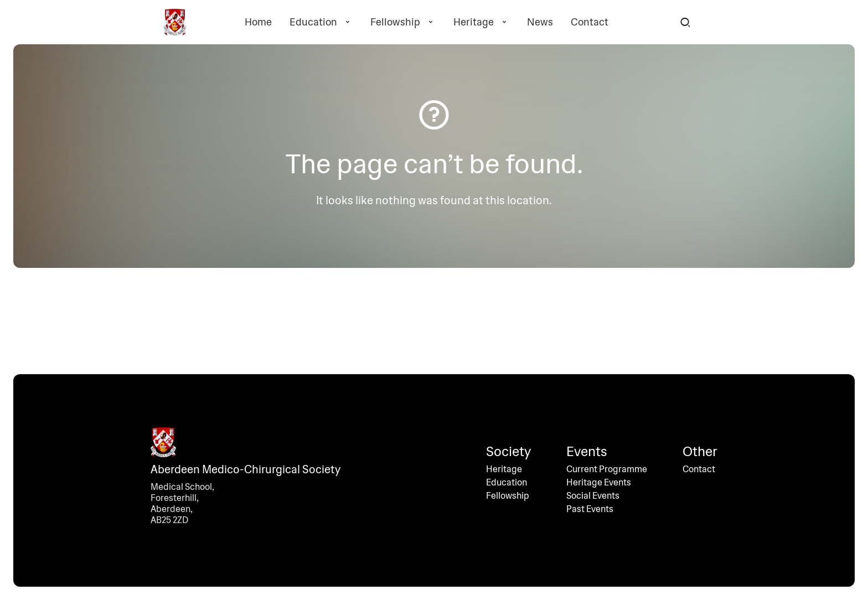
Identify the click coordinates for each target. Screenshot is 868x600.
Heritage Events (599, 483)
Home (258, 22)
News (540, 22)
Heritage (481, 22)
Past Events (590, 509)
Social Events (593, 496)
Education (321, 22)
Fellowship (403, 22)
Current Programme (607, 469)
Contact (590, 22)
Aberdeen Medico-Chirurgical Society (246, 469)
